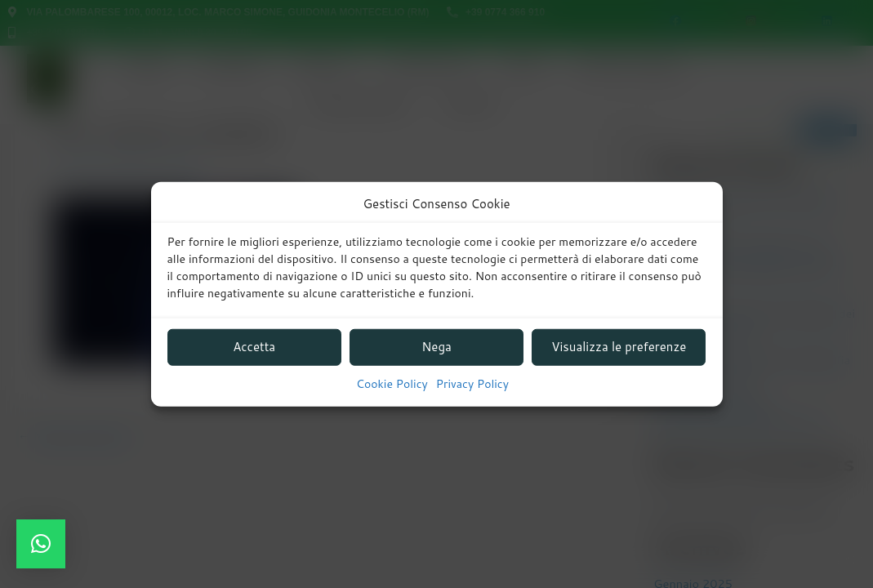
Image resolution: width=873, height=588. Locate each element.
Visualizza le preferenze (619, 347)
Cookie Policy (392, 384)
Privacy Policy (472, 384)
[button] (41, 544)
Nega (436, 347)
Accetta (254, 347)
